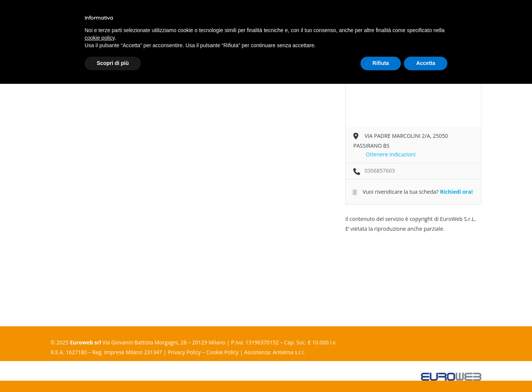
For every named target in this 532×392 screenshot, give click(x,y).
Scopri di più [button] (113, 63)
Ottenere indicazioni (391, 154)
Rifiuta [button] (381, 63)
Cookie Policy (223, 352)
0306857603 (380, 171)
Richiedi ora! (456, 192)
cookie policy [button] (100, 38)
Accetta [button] (426, 63)
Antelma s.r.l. (289, 352)
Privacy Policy (184, 352)
